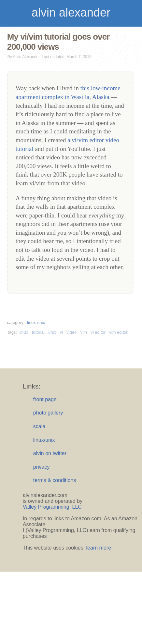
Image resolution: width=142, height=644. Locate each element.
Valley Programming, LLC (52, 507)
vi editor (98, 332)
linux (24, 332)
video (71, 332)
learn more (99, 548)
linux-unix (36, 322)
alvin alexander (71, 12)
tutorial (38, 332)
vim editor (118, 332)
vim (84, 332)
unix (52, 332)
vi (61, 332)
